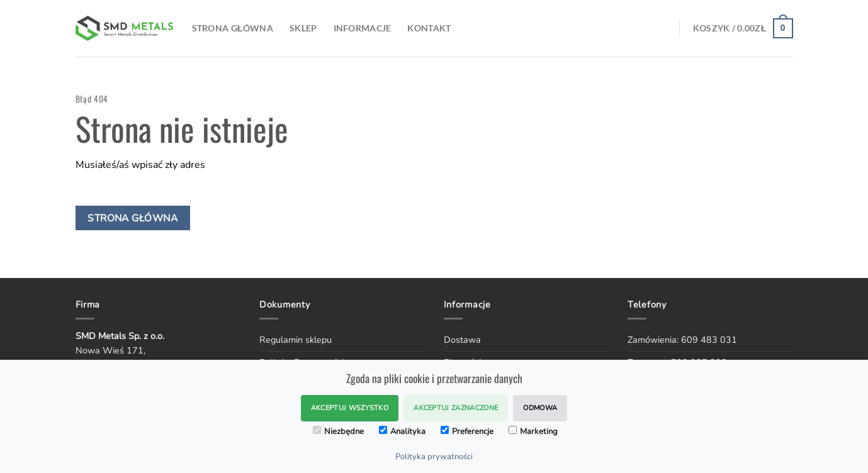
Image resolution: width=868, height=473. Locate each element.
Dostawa (462, 340)
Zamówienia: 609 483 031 (682, 340)
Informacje (363, 28)
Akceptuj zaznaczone (456, 408)
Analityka (402, 431)
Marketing (533, 431)
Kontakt (429, 28)
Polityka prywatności (434, 457)
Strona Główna (233, 28)
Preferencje (467, 431)
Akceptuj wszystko (350, 408)
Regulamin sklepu (296, 340)
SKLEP (303, 28)
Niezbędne (338, 431)
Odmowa (540, 408)
